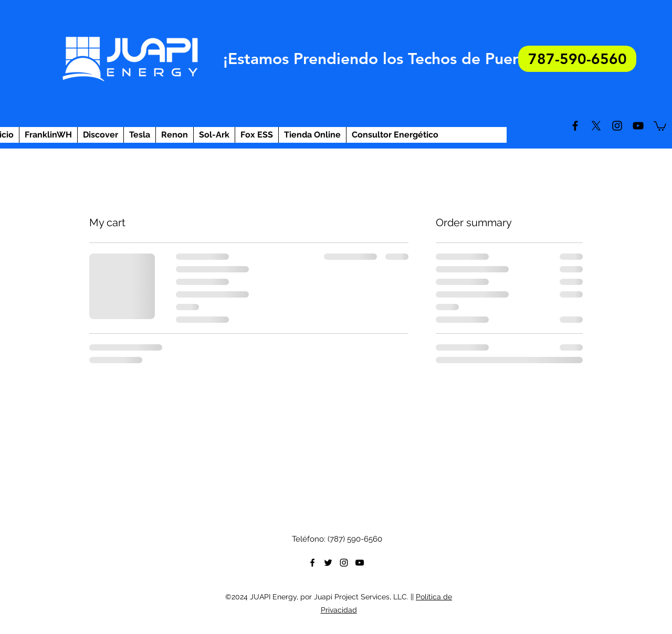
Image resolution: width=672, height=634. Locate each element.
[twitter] (596, 126)
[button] (660, 125)
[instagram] (617, 126)
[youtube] (638, 126)
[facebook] (575, 126)
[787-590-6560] (577, 59)
